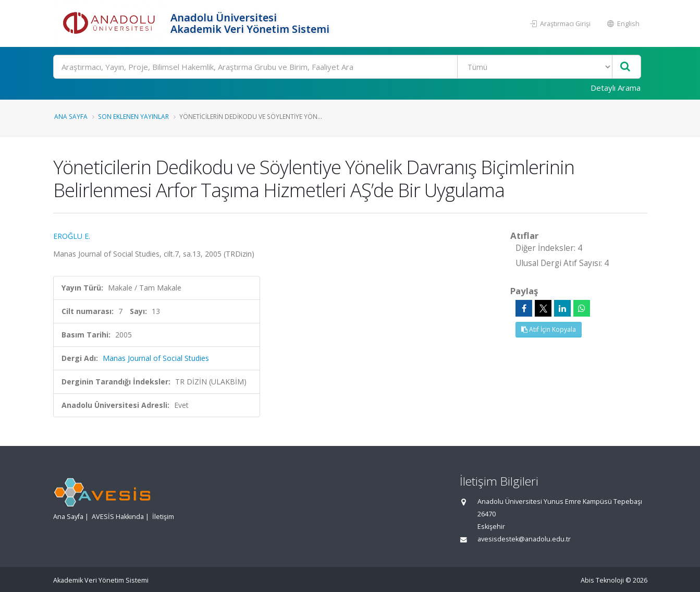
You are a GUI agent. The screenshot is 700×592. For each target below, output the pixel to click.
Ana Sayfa (71, 116)
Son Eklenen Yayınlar (133, 116)
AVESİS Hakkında (118, 517)
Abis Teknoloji (602, 580)
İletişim (163, 517)
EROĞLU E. (72, 236)
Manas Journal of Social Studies (156, 358)
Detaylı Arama (616, 88)
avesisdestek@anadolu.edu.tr (524, 539)
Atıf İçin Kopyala (549, 329)
